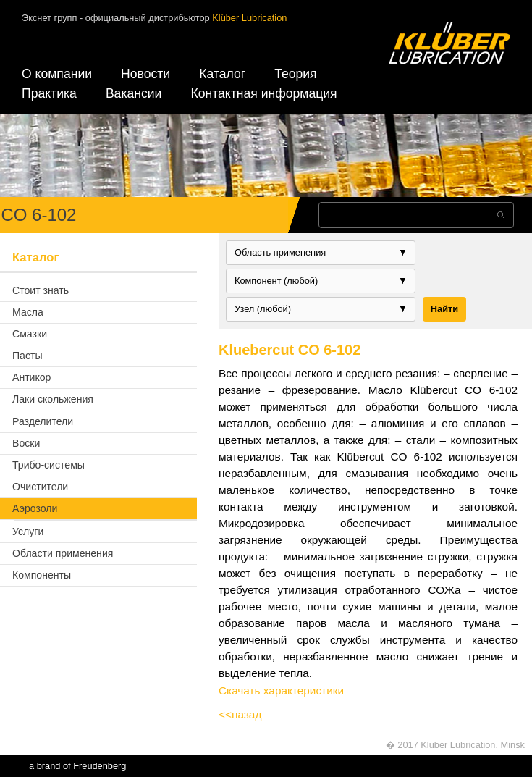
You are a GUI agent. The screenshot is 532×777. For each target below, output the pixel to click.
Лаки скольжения (53, 399)
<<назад (240, 714)
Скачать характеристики (281, 690)
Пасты (28, 356)
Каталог (222, 74)
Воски (26, 443)
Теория (295, 74)
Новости (145, 74)
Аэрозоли (35, 508)
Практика (49, 93)
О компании (57, 74)
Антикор (31, 377)
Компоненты (42, 575)
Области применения (63, 553)
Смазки (30, 334)
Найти (444, 309)
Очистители (40, 487)
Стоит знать (41, 290)
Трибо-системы (48, 465)
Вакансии (134, 93)
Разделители (43, 421)
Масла (28, 312)
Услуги (28, 532)
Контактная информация (263, 93)
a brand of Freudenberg (77, 766)
